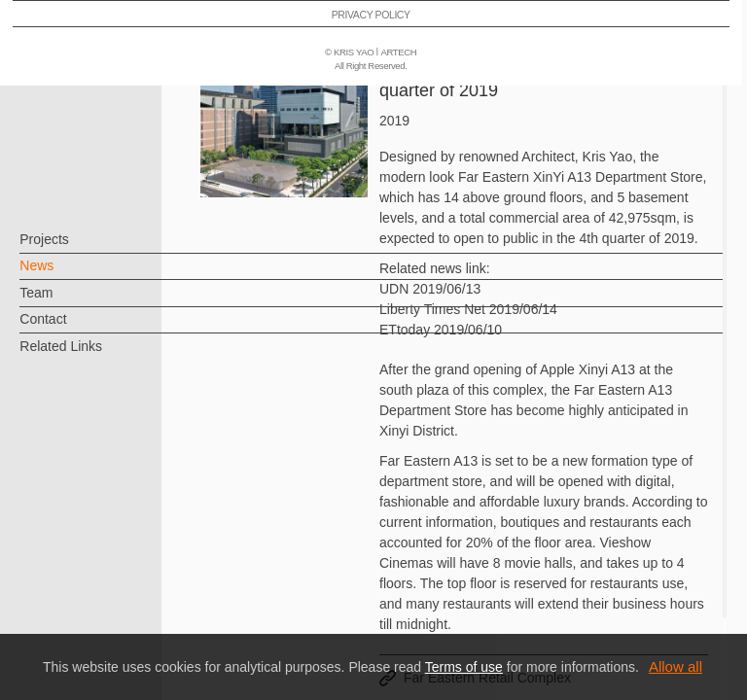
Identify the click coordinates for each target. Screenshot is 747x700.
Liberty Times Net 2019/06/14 (468, 309)
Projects (76, 249)
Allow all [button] (676, 666)
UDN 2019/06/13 (430, 289)
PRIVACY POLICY (101, 628)
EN (133, 572)
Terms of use (464, 667)
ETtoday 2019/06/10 (441, 330)
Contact (75, 329)
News (69, 275)
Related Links (93, 355)
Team (68, 302)
